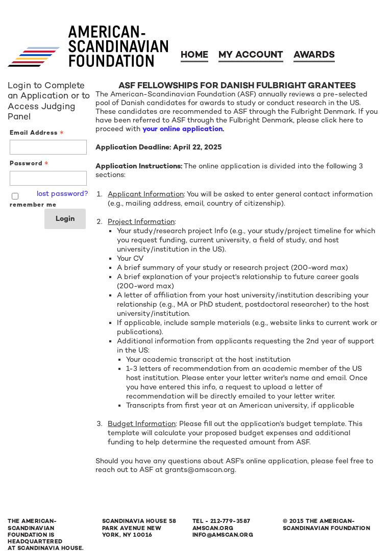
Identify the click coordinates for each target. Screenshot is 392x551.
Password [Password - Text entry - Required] (30, 163)
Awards (314, 55)
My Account (251, 55)
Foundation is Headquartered (35, 538)
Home (194, 55)
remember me (33, 205)
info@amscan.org (223, 535)
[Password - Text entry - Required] (48, 178)
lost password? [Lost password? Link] (63, 194)
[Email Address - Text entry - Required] (48, 147)
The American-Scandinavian (32, 524)
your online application (182, 129)
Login (65, 219)
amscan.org (213, 528)
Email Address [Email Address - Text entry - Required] (38, 133)
